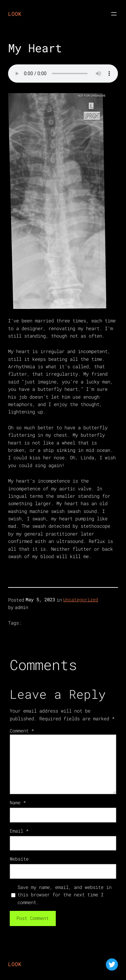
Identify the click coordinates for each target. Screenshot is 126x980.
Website (19, 859)
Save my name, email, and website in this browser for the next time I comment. (65, 895)
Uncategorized (81, 599)
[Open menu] (114, 14)
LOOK (15, 14)
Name (18, 802)
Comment (22, 731)
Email (19, 831)
